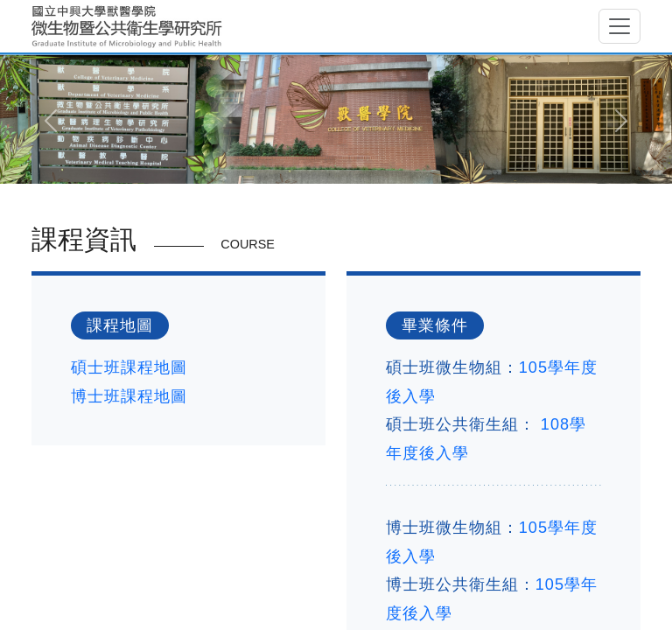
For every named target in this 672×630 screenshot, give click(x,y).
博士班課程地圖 (129, 396)
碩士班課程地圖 (129, 367)
